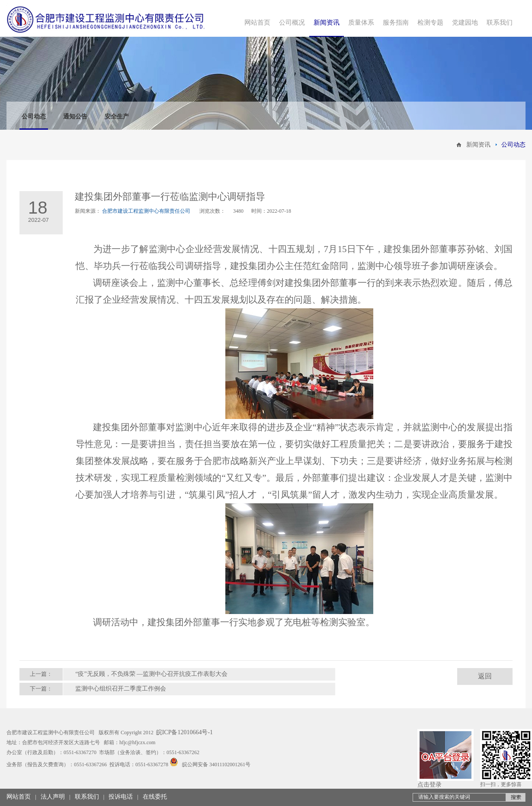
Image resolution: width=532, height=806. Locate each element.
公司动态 (34, 117)
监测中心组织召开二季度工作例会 (121, 689)
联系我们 (87, 797)
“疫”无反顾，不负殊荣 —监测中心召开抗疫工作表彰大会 (151, 674)
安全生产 (117, 117)
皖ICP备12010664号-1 (184, 732)
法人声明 (53, 797)
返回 (485, 676)
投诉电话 (121, 797)
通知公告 (75, 117)
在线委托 (155, 797)
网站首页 (19, 797)
